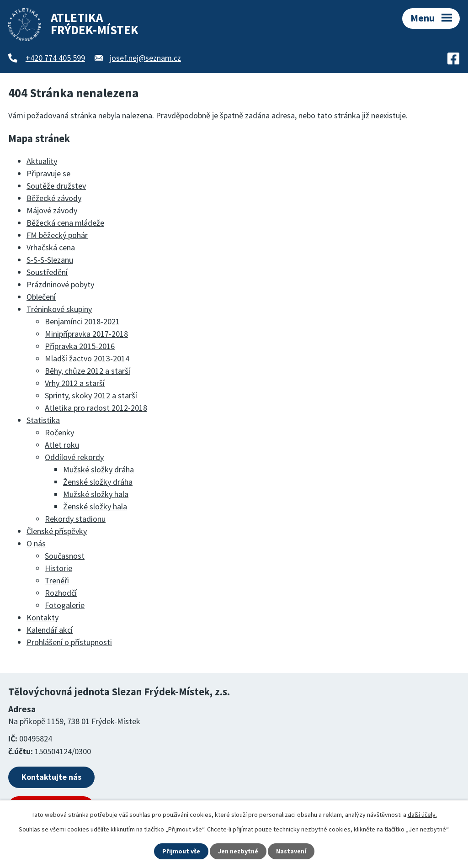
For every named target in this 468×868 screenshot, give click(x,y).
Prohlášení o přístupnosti (69, 642)
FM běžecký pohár (57, 235)
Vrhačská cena (51, 247)
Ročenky (59, 432)
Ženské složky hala (95, 506)
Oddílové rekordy (74, 457)
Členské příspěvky (57, 531)
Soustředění (47, 272)
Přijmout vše (181, 851)
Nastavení (291, 851)
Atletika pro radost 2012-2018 (96, 408)
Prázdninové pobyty (60, 284)
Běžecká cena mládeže (65, 223)
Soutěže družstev (56, 186)
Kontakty (43, 617)
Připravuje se (48, 173)
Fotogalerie (65, 605)
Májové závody (52, 210)
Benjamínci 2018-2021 (82, 321)
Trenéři (57, 580)
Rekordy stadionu (75, 519)
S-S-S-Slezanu (50, 260)
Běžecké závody (54, 198)
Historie (58, 568)
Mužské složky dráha (98, 469)
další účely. (422, 815)
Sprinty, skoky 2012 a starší (91, 395)
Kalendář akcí (50, 630)
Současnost (65, 556)
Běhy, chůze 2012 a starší (88, 371)
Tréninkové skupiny (59, 309)
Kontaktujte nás (51, 777)
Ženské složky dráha (98, 482)
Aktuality (42, 161)
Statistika (43, 420)
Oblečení (41, 297)
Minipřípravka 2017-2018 (86, 334)
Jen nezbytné (238, 851)
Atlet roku (62, 445)
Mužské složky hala (96, 494)
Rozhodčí (61, 593)
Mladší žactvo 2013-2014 (87, 358)
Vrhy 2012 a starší (75, 383)
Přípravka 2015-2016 (80, 346)
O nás (36, 543)
